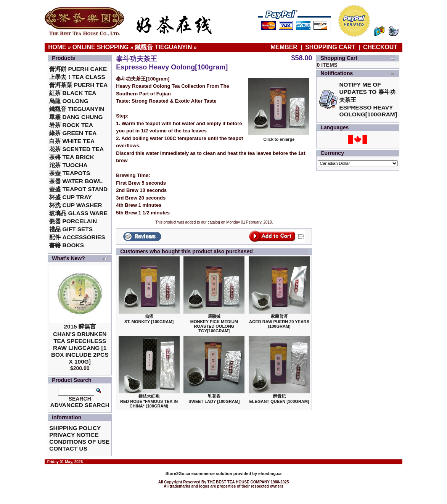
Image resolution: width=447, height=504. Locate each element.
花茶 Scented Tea (76, 149)
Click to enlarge (279, 137)
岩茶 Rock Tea (71, 125)
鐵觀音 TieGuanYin (163, 47)
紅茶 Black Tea (73, 93)
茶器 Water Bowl (76, 181)
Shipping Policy (75, 428)
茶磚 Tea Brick (72, 157)
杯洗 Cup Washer (76, 205)
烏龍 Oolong (69, 101)
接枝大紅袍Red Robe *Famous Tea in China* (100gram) (149, 401)
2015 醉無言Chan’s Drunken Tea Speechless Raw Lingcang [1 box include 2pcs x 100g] (80, 344)
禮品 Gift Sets (71, 229)
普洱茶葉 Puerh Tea (78, 85)
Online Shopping (101, 47)
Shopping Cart (330, 47)
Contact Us (68, 448)
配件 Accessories (77, 237)
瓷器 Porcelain (73, 221)
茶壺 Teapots (70, 173)
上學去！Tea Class (77, 77)
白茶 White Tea (72, 141)
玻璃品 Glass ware (78, 213)
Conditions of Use (79, 442)
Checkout (380, 47)
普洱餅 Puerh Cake (78, 69)
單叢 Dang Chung (76, 117)
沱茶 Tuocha (68, 165)
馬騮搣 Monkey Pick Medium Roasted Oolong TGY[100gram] (214, 324)
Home (57, 47)
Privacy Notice (74, 435)
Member (285, 47)
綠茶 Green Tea (73, 133)
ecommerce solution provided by (212, 473)
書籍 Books (67, 245)
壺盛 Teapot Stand (78, 189)
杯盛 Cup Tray (70, 197)
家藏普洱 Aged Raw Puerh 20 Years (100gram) (279, 321)
